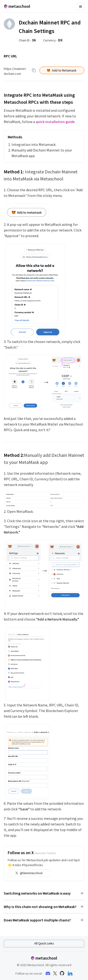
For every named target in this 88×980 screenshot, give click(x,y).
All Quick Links (44, 943)
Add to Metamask (62, 70)
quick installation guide (55, 122)
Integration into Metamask (34, 144)
